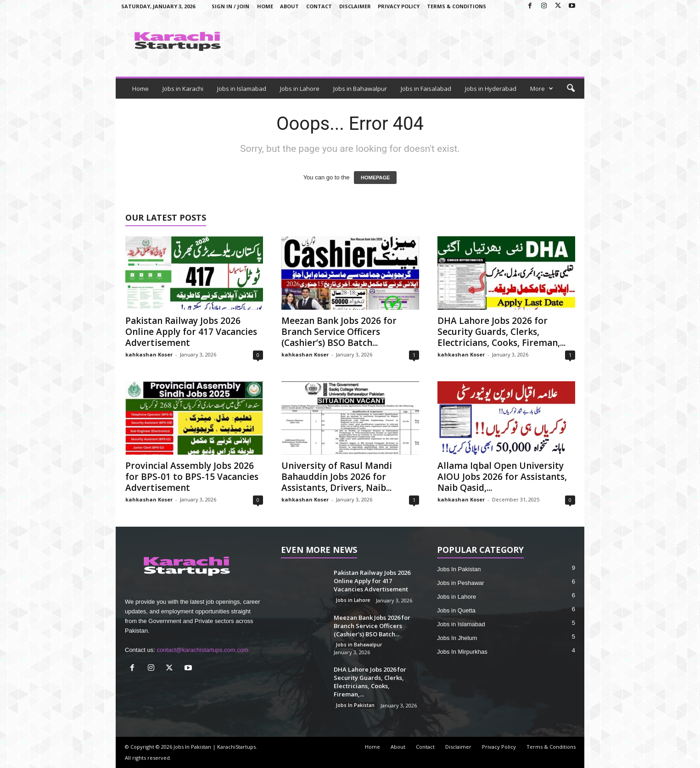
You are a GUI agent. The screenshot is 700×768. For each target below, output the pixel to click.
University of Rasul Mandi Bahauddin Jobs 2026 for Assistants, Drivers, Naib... (337, 477)
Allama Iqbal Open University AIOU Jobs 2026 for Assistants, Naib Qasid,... (502, 477)
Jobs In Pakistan (355, 705)
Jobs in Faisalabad (426, 89)
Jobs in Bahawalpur (360, 89)
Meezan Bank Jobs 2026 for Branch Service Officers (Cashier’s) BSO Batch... (339, 332)
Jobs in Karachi (183, 89)
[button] (571, 89)
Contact (319, 6)
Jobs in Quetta (456, 610)
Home (265, 6)
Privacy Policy (399, 6)
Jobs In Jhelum (457, 638)
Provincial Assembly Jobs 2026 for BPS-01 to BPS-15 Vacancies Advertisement (192, 477)
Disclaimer (355, 6)
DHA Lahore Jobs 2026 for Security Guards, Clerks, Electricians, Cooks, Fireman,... (501, 332)
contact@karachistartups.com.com (202, 650)
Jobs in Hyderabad (491, 89)
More (542, 89)
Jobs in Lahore (300, 89)
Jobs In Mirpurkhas (462, 652)
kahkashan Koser (149, 354)
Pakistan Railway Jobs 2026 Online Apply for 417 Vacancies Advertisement (191, 332)
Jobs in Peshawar (461, 583)
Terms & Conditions (456, 6)
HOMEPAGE (375, 178)
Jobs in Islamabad (242, 89)
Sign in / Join (230, 6)
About (289, 6)
